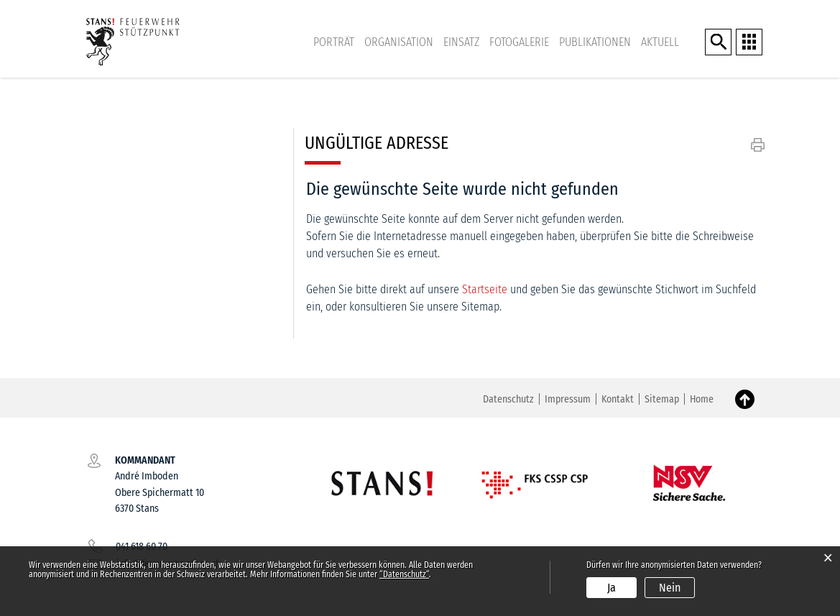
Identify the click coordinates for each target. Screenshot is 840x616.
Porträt (334, 42)
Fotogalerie (519, 42)
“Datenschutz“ (404, 574)
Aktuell (660, 42)
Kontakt (618, 399)
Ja (611, 588)
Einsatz (461, 42)
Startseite (485, 289)
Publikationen (595, 42)
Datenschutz (508, 399)
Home (702, 399)
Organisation (399, 42)
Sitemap (662, 399)
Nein (670, 588)
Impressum (568, 399)
